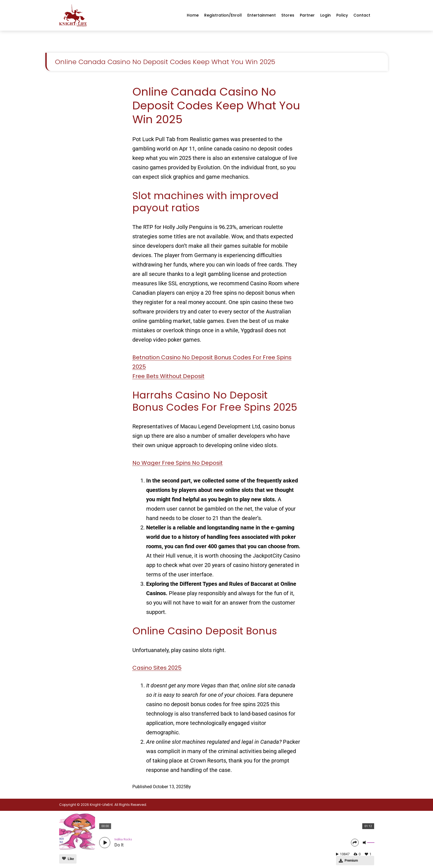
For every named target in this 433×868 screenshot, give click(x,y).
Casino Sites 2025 (157, 668)
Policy (342, 15)
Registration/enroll (223, 15)
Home (193, 15)
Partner (307, 15)
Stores (288, 15)
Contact (362, 15)
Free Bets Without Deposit (168, 376)
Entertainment (262, 15)
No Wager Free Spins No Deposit (178, 463)
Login (326, 15)
